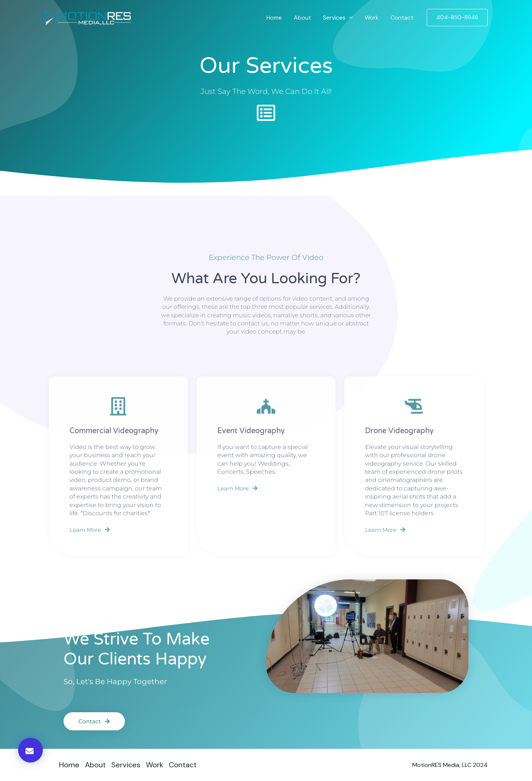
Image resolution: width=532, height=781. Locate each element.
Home (274, 18)
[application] (349, 18)
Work (372, 18)
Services (338, 18)
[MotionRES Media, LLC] (88, 17)
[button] (457, 18)
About (302, 18)
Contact (402, 18)
